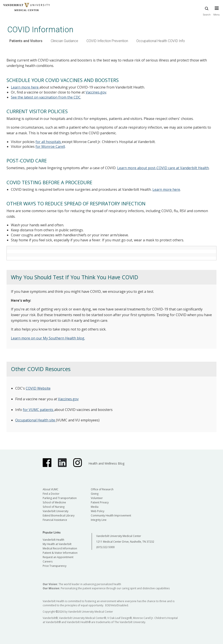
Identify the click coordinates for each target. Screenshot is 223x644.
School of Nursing (54, 507)
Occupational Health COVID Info (161, 41)
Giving (95, 494)
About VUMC (51, 489)
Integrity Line (99, 520)
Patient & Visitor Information (60, 553)
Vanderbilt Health (53, 540)
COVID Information (40, 30)
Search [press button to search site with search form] (207, 9)
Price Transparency (55, 566)
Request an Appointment (58, 557)
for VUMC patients (39, 410)
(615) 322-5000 (105, 547)
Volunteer (97, 498)
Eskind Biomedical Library (59, 515)
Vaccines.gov (96, 92)
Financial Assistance (55, 520)
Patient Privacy (100, 502)
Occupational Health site (36, 420)
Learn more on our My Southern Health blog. (48, 338)
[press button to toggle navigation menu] (217, 9)
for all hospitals (49, 142)
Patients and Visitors (26, 41)
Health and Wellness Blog (106, 463)
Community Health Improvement (111, 515)
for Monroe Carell (50, 147)
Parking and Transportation (60, 498)
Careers (48, 561)
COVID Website (38, 388)
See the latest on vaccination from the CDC (46, 97)
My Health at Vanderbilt (57, 544)
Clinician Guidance (64, 41)
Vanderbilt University (56, 511)
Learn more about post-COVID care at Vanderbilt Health (163, 168)
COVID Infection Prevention (107, 41)
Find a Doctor (51, 494)
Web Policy (98, 511)
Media (95, 507)
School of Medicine (54, 502)
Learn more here (25, 87)
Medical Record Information (60, 548)
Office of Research (102, 489)
